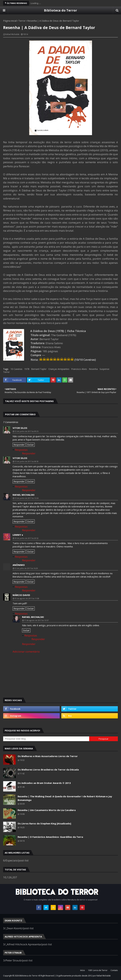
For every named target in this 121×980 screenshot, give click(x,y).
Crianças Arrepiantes (59, 369)
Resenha (93, 369)
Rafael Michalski (12, 34)
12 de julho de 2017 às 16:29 (26, 568)
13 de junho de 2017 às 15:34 (27, 498)
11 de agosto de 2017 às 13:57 (36, 620)
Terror (22, 21)
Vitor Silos (20, 428)
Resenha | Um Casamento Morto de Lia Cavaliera (47, 810)
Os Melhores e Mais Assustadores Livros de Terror (48, 756)
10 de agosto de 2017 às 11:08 (27, 598)
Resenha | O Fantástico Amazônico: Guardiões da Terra (50, 837)
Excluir (30, 445)
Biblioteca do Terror (60, 10)
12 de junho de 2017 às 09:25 (27, 431)
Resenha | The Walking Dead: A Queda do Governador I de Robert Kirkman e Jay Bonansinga (65, 798)
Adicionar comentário (26, 652)
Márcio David (21, 595)
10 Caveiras (16, 369)
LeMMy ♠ (18, 535)
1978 (27, 369)
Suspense (104, 369)
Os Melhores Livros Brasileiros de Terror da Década (48, 770)
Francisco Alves (79, 369)
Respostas (21, 450)
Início (83, 970)
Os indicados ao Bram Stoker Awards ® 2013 (44, 783)
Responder (19, 445)
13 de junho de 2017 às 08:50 (27, 461)
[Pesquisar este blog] (46, 739)
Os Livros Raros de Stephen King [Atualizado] (44, 823)
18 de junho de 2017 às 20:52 (27, 538)
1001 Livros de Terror (98, 970)
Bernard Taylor (39, 369)
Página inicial (10, 21)
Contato (114, 970)
